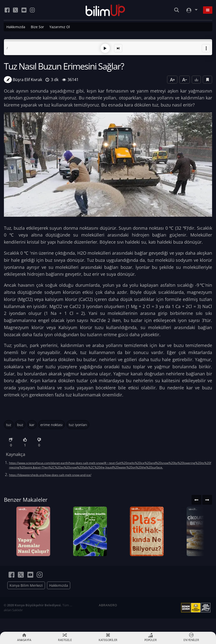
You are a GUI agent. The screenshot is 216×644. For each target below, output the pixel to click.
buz (20, 424)
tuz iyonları (78, 424)
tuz (9, 424)
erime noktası (51, 424)
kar (32, 424)
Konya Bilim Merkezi (26, 599)
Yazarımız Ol (60, 27)
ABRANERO (108, 618)
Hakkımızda (16, 27)
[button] (206, 48)
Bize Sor (37, 27)
